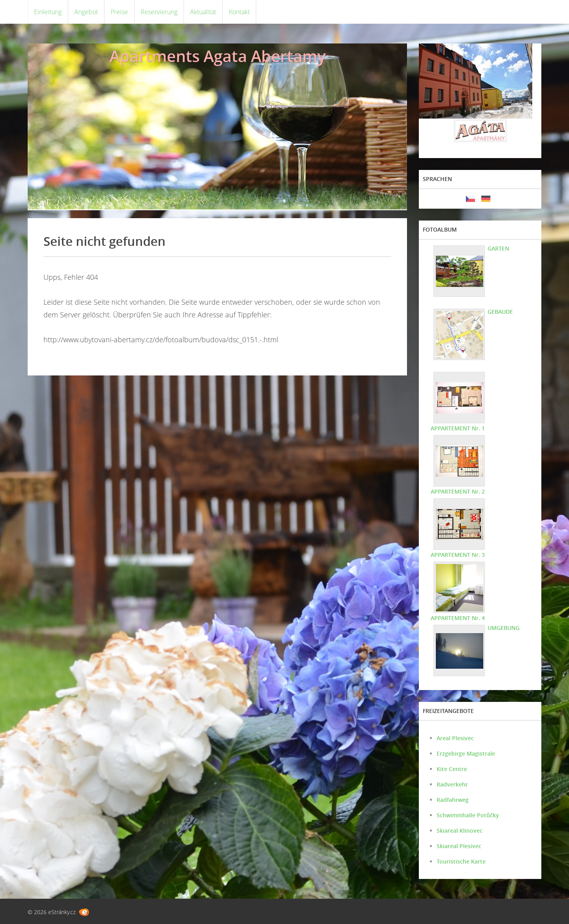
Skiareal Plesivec (459, 846)
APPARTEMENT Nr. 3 (458, 555)
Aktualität (203, 12)
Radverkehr (452, 784)
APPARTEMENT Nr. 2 (458, 491)
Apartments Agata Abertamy (218, 56)
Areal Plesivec (455, 738)
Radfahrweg (453, 800)
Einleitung (48, 12)
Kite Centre (452, 769)
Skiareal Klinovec (460, 831)
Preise (119, 12)
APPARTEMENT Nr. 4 (458, 618)
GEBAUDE (500, 312)
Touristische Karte (461, 861)
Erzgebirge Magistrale (466, 753)
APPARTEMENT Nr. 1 (458, 428)
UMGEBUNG (504, 628)
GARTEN (498, 248)
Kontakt (239, 12)
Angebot (86, 12)
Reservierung (159, 12)
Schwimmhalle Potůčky (468, 815)
